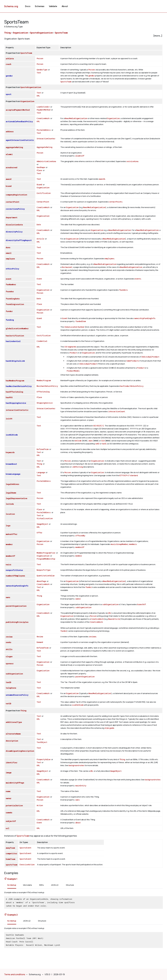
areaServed (11, 167)
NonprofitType (44, 570)
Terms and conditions (15, 974)
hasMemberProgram (15, 381)
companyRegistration (16, 195)
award (9, 179)
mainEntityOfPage (15, 783)
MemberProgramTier (46, 553)
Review (40, 637)
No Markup (12, 885)
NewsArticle (114, 619)
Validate (53, 6)
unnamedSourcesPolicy (17, 695)
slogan (9, 656)
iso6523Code (12, 435)
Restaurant (67, 267)
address (10, 132)
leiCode (78, 441)
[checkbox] (83, 36)
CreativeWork (43, 118)
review (9, 637)
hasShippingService (16, 403)
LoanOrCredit (43, 107)
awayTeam (10, 848)
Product (73, 353)
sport (9, 94)
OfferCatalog (43, 392)
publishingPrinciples (17, 622)
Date (39, 225)
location (10, 514)
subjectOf (11, 821)
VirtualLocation (45, 518)
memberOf (80, 547)
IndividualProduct (150, 357)
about (78, 823)
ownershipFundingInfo (145, 318)
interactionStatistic (17, 410)
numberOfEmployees (15, 576)
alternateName (13, 734)
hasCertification (15, 336)
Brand (39, 185)
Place (39, 170)
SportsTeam (61, 33)
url (8, 828)
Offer (39, 533)
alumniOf (80, 156)
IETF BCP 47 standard (129, 475)
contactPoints (116, 202)
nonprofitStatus (14, 570)
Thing (7, 33)
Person (40, 58)
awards (102, 179)
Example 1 (12, 879)
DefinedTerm (43, 449)
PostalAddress (44, 130)
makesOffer (11, 534)
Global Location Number (74, 327)
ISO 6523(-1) (99, 426)
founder (10, 291)
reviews (93, 637)
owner (78, 599)
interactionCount (117, 411)
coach (8, 64)
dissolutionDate (14, 225)
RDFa (41, 885)
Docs (28, 6)
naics (8, 565)
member (9, 544)
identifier (11, 763)
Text (39, 73)
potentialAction (14, 806)
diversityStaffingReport (19, 240)
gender (9, 76)
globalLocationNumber (17, 328)
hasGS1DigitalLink (15, 361)
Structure (70, 885)
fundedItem (81, 321)
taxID (104, 444)
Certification (44, 193)
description (12, 741)
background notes (77, 765)
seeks (8, 642)
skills (9, 649)
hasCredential (13, 341)
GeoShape (41, 167)
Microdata (27, 885)
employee (10, 259)
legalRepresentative (17, 498)
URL (38, 96)
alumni (9, 154)
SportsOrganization (41, 33)
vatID (97, 444)
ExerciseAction (27, 865)
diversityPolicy (14, 232)
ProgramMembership (46, 559)
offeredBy (80, 536)
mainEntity (81, 786)
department (11, 217)
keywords (10, 452)
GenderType (42, 70)
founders (123, 290)
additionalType (14, 722)
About (65, 6)
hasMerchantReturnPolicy (19, 386)
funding (10, 320)
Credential (42, 341)
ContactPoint (43, 202)
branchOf (142, 604)
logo (8, 526)
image (9, 773)
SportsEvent (25, 848)
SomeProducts (133, 361)
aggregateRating (14, 147)
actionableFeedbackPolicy (19, 121)
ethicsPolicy (12, 269)
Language (41, 472)
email (9, 253)
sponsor (10, 664)
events (138, 279)
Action (40, 805)
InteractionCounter (46, 139)
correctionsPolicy (15, 209)
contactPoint (13, 202)
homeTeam (10, 859)
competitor (11, 853)
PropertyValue (44, 759)
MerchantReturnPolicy (47, 386)
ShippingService (45, 403)
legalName (11, 493)
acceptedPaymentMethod (18, 110)
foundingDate (13, 299)
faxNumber (11, 284)
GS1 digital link (70, 347)
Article (40, 239)
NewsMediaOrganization (76, 118)
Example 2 (13, 915)
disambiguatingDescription (20, 751)
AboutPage (41, 581)
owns (8, 597)
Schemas (40, 6)
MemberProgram (44, 380)
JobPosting (77, 467)
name (8, 791)
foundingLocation (15, 304)
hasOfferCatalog (14, 392)
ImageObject (42, 524)
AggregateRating (44, 147)
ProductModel (73, 371)
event (9, 279)
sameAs (9, 813)
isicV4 (9, 419)
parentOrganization (16, 606)
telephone (11, 688)
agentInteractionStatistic (20, 140)
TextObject (42, 742)
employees (110, 259)
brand (9, 186)
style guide (109, 728)
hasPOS (9, 397)
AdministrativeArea (46, 161)
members (133, 544)
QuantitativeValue (46, 576)
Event (39, 279)
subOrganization (110, 604)
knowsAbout (11, 464)
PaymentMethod (44, 110)
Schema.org (11, 6)
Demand (40, 642)
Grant (39, 318)
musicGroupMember (120, 544)
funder (9, 311)
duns (8, 247)
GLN (103, 441)
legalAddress (12, 484)
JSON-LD (55, 885)
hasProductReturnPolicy (132, 386)
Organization (20, 33)
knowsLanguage (13, 474)
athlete (10, 59)
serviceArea (132, 161)
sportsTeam (11, 865)
